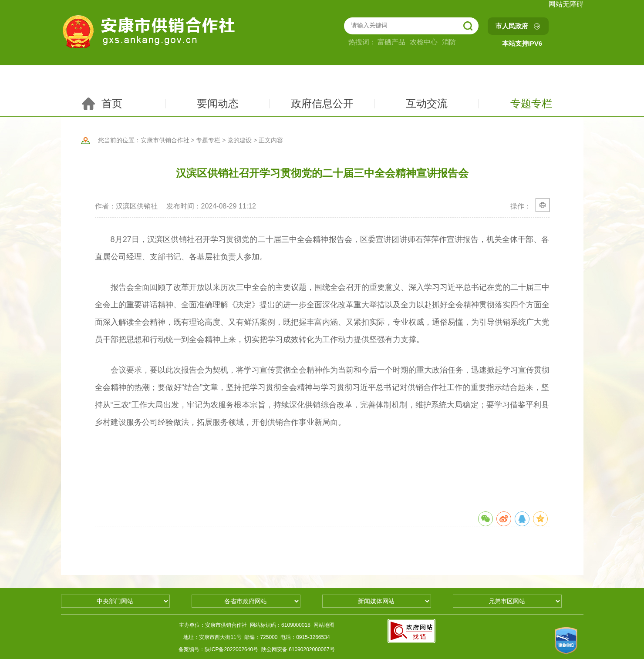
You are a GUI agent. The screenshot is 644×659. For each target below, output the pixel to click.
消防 (449, 42)
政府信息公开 (322, 103)
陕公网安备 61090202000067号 (298, 649)
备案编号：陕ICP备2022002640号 (218, 649)
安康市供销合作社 (165, 140)
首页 (101, 104)
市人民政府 (512, 26)
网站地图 (324, 625)
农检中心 (424, 42)
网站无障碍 (566, 4)
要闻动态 (218, 103)
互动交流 (427, 103)
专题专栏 (531, 103)
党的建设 (239, 140)
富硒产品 (391, 42)
